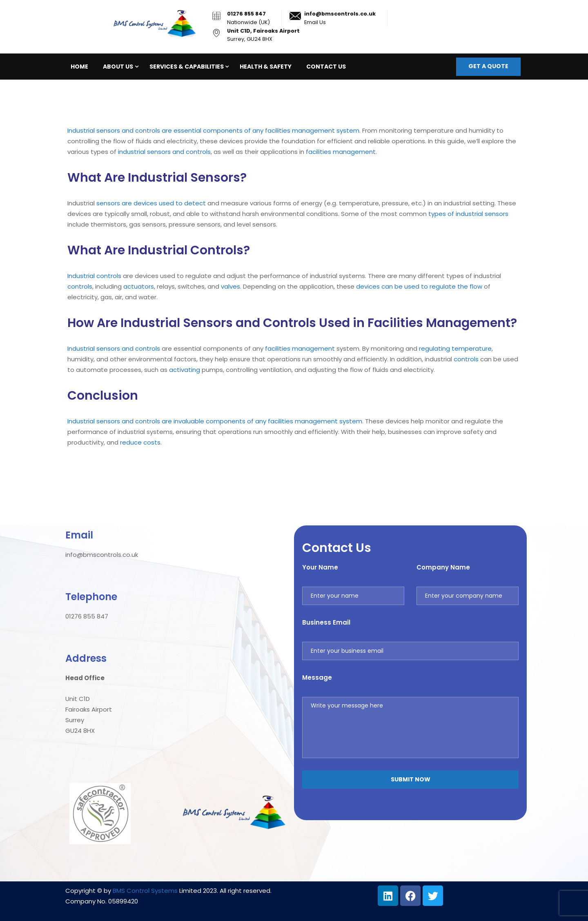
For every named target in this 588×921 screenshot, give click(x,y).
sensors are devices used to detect (151, 203)
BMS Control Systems (145, 891)
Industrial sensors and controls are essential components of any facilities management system (213, 130)
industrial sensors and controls (164, 152)
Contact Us (326, 67)
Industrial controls (94, 276)
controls (80, 286)
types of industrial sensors (468, 214)
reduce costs (140, 442)
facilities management (341, 152)
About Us (118, 67)
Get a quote (488, 66)
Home (79, 67)
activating (185, 370)
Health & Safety (266, 67)
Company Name (443, 567)
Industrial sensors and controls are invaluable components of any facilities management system (215, 421)
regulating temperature (455, 348)
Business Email (326, 622)
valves (231, 286)
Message (317, 677)
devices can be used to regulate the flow (419, 286)
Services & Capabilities (187, 67)
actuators (139, 286)
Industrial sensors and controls (114, 348)
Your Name (320, 567)
